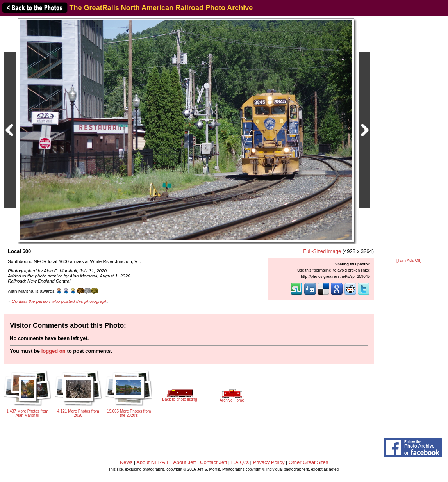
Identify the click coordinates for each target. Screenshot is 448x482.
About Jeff (184, 462)
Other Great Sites (308, 462)
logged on (54, 351)
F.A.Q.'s (240, 462)
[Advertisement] (409, 137)
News (126, 462)
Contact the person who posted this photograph (60, 301)
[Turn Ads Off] (409, 261)
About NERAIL (153, 462)
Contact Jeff (213, 462)
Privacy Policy (269, 462)
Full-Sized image (322, 251)
